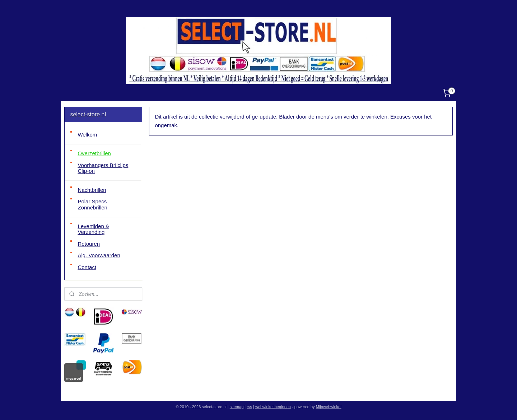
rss (249, 407)
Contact (87, 267)
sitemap (237, 407)
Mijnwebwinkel (329, 407)
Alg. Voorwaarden (99, 255)
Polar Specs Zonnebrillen (92, 204)
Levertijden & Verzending (93, 229)
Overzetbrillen (94, 153)
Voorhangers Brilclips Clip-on (103, 168)
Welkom (87, 135)
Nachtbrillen (92, 190)
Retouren (89, 244)
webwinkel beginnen (273, 407)
